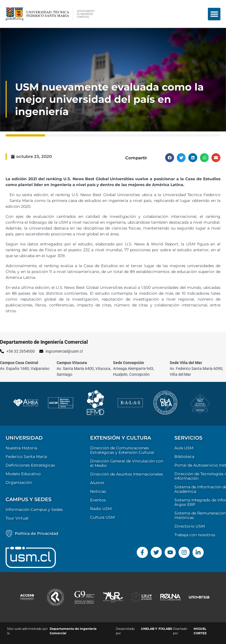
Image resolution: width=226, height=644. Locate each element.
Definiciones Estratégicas (30, 465)
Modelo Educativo (23, 474)
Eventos (98, 500)
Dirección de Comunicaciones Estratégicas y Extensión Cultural (122, 450)
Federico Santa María (26, 457)
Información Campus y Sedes (34, 509)
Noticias (98, 491)
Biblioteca (184, 457)
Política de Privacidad (37, 533)
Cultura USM (102, 517)
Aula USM (184, 448)
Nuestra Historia (21, 448)
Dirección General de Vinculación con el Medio (127, 463)
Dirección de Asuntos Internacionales (127, 474)
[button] (214, 14)
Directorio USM (190, 526)
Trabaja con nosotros (195, 535)
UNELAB (148, 629)
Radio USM (101, 509)
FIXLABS (165, 629)
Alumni (97, 483)
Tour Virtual (17, 518)
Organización (19, 482)
